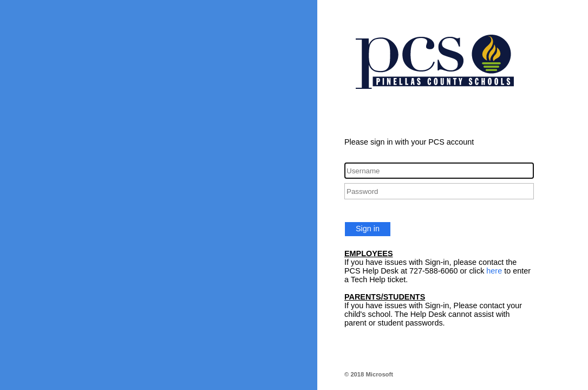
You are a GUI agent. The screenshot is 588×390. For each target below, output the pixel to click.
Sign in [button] (368, 229)
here (494, 271)
